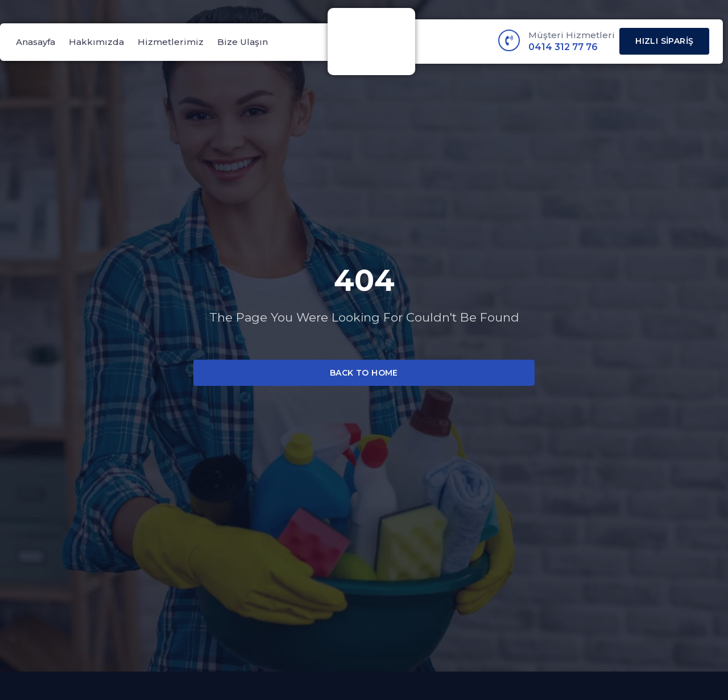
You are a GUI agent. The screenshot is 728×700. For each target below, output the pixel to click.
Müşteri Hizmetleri (572, 35)
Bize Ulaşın (243, 42)
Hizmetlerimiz (171, 42)
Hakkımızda (96, 42)
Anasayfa (36, 42)
